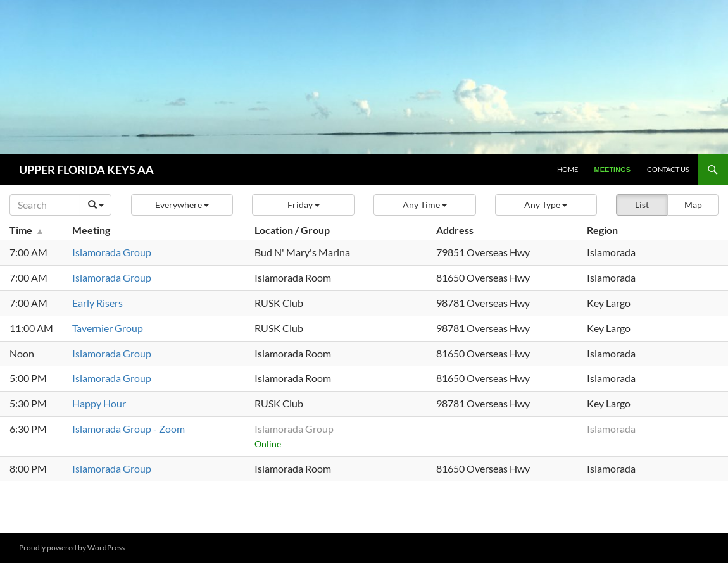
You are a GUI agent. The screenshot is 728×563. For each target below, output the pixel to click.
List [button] (642, 205)
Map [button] (693, 205)
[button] (182, 205)
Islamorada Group (112, 252)
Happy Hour (99, 403)
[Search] (45, 205)
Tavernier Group (108, 328)
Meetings (612, 170)
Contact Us (668, 169)
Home (568, 169)
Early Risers (97, 303)
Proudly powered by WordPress (72, 548)
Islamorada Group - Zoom (129, 429)
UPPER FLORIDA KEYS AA (86, 170)
